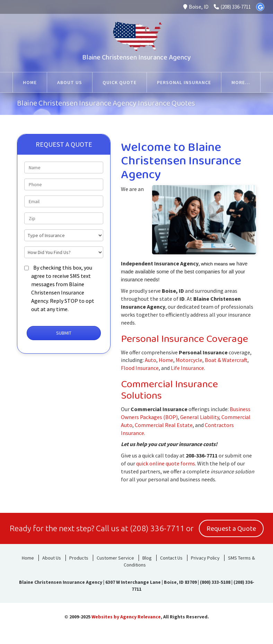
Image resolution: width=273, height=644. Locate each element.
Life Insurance (187, 368)
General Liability (200, 417)
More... (241, 82)
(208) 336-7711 (232, 7)
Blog (147, 558)
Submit (64, 333)
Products (79, 558)
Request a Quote (231, 529)
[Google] (260, 7)
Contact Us (171, 558)
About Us (52, 558)
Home (166, 360)
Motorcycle (189, 360)
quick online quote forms (166, 463)
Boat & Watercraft (226, 360)
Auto (151, 360)
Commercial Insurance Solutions (169, 390)
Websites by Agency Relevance (126, 617)
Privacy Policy (205, 558)
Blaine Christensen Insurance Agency (136, 57)
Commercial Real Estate (164, 425)
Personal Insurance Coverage (184, 339)
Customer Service (115, 558)
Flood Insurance (140, 368)
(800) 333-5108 (215, 582)
